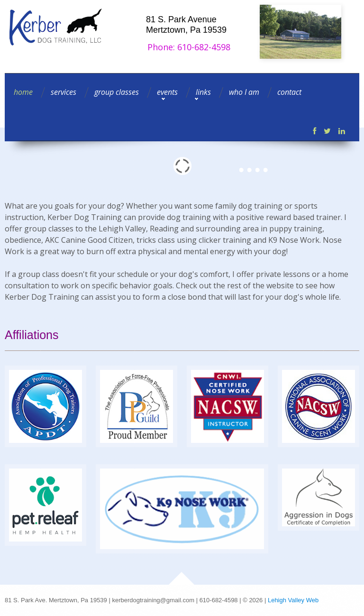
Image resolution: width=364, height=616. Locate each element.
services (64, 92)
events (167, 92)
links (203, 92)
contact (289, 92)
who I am (244, 92)
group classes (117, 92)
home (23, 92)
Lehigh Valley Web (293, 600)
